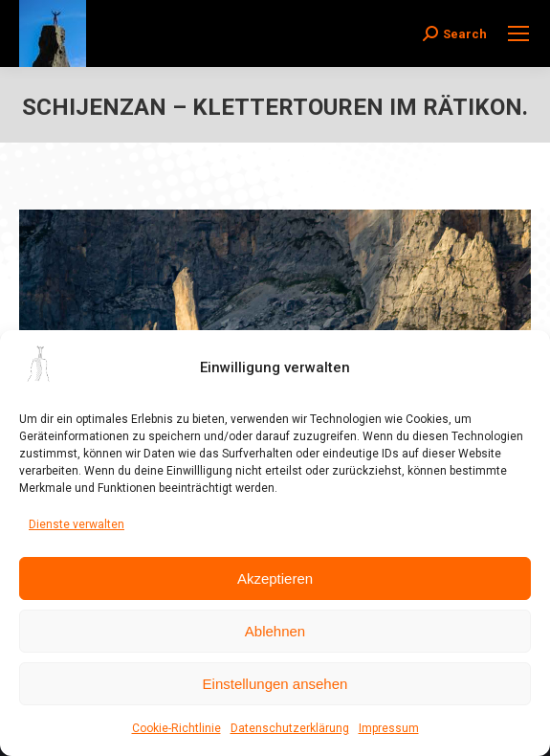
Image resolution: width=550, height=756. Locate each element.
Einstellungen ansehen (275, 684)
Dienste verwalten (77, 524)
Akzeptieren (275, 578)
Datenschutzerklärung (290, 728)
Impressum (389, 728)
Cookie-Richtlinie (176, 728)
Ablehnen (275, 631)
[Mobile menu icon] (518, 33)
